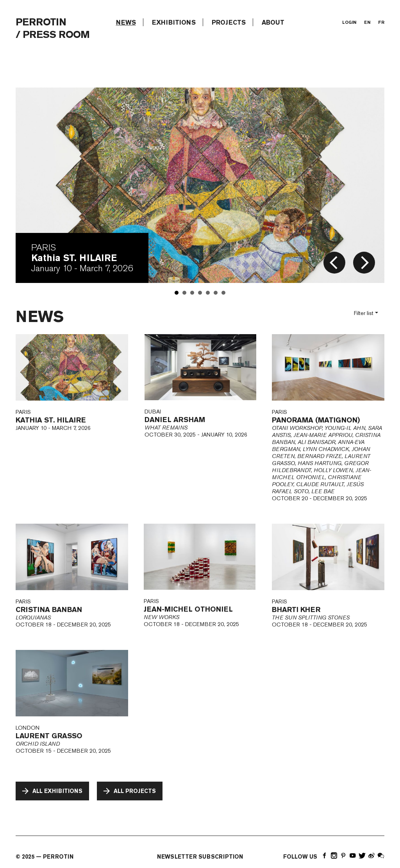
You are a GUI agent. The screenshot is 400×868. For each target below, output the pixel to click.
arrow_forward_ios (365, 263)
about (273, 22)
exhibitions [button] (174, 22)
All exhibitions (52, 791)
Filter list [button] (364, 313)
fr (381, 22)
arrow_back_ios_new (334, 263)
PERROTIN (41, 22)
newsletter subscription (200, 857)
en (367, 22)
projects (229, 22)
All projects (129, 791)
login (349, 22)
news (126, 22)
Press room (56, 34)
